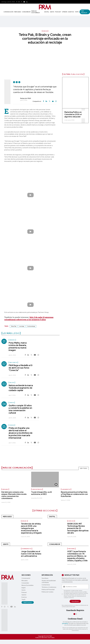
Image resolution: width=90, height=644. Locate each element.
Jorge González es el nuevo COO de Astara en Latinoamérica (31, 554)
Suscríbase (45, 578)
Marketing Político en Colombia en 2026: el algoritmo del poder (73, 114)
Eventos (71, 12)
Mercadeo (18, 12)
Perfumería (71, 549)
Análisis (24, 521)
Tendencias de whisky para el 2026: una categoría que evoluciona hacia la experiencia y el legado (31, 528)
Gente (52, 12)
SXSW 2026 (71, 521)
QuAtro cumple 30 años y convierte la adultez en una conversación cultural (20, 409)
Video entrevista (37, 489)
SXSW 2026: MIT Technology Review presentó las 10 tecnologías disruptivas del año (78, 528)
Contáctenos (46, 585)
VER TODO (84, 468)
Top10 (77, 12)
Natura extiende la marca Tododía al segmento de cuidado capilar (21, 388)
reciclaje (22, 326)
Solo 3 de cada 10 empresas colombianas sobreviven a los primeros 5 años (29, 318)
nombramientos (27, 549)
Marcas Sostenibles (36, 12)
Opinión (65, 12)
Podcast (58, 12)
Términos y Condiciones (49, 587)
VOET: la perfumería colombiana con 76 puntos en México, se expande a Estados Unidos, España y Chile (77, 556)
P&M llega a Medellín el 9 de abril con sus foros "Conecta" (20, 368)
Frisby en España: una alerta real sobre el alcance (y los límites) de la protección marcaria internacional (21, 433)
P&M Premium (84, 12)
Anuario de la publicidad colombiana (49, 582)
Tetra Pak (14, 326)
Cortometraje (31, 326)
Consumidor (26, 12)
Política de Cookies (48, 592)
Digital (47, 12)
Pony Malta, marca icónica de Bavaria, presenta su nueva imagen (18, 346)
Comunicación (8, 12)
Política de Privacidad (48, 590)
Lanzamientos (66, 489)
